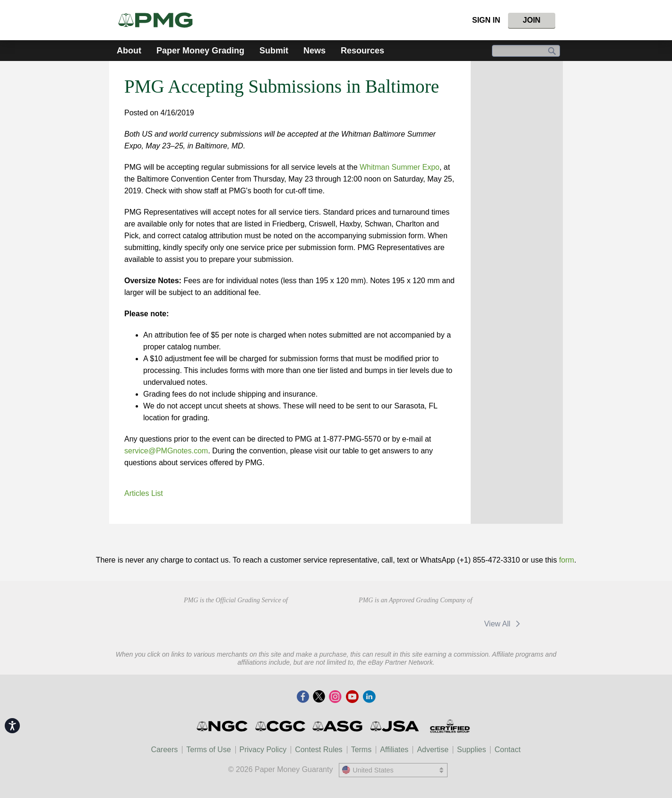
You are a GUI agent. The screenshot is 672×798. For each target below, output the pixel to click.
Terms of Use (208, 750)
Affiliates (394, 750)
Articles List (144, 493)
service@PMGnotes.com (166, 451)
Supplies (471, 750)
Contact (507, 750)
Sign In (486, 20)
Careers (164, 750)
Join (531, 20)
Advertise (433, 750)
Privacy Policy (263, 750)
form (567, 560)
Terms (362, 750)
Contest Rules (319, 750)
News (314, 51)
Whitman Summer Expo (400, 167)
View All (504, 624)
